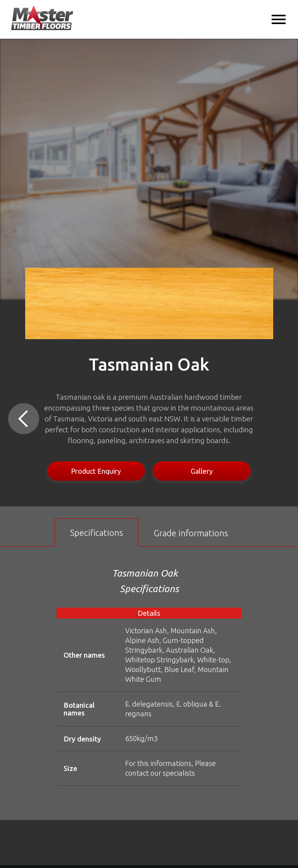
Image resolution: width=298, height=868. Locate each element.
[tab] (96, 533)
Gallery (202, 471)
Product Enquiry (96, 471)
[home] (42, 19)
